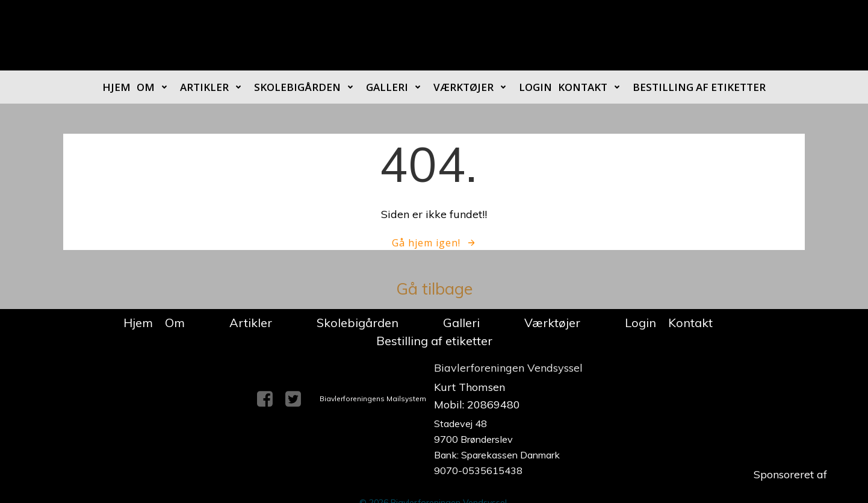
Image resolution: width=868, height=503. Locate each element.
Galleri (397, 87)
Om (155, 87)
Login (535, 87)
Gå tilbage (434, 289)
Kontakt (592, 87)
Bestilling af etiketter (699, 87)
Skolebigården (307, 87)
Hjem (116, 87)
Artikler (214, 87)
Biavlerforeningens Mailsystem (373, 398)
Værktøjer (473, 87)
